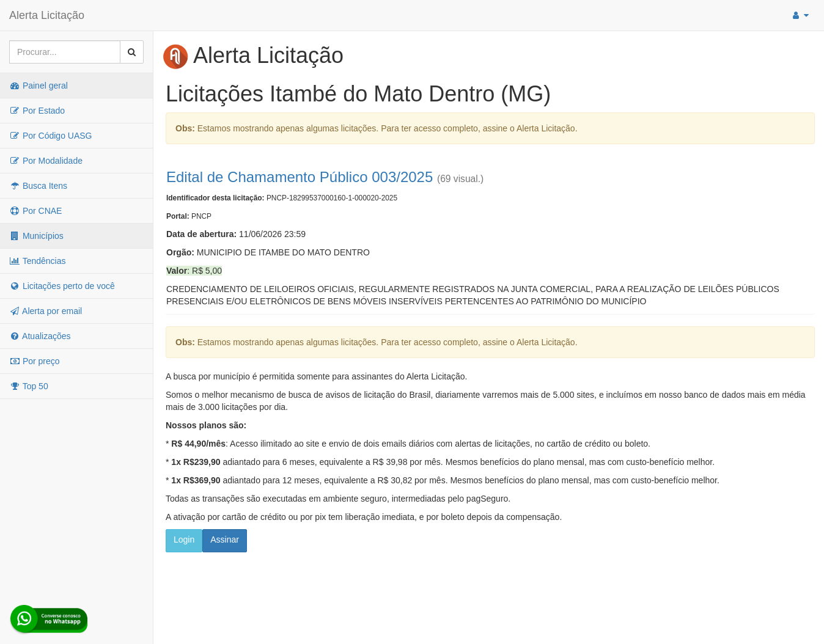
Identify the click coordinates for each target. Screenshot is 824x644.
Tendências (37, 261)
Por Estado (37, 111)
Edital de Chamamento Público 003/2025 (300, 177)
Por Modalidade (46, 161)
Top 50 (29, 386)
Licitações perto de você (62, 286)
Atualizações (40, 336)
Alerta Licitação (47, 15)
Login (184, 540)
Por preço (35, 361)
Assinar (225, 540)
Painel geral (39, 86)
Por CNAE (35, 211)
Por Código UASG (51, 136)
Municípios (36, 236)
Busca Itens (38, 186)
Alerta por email (46, 311)
